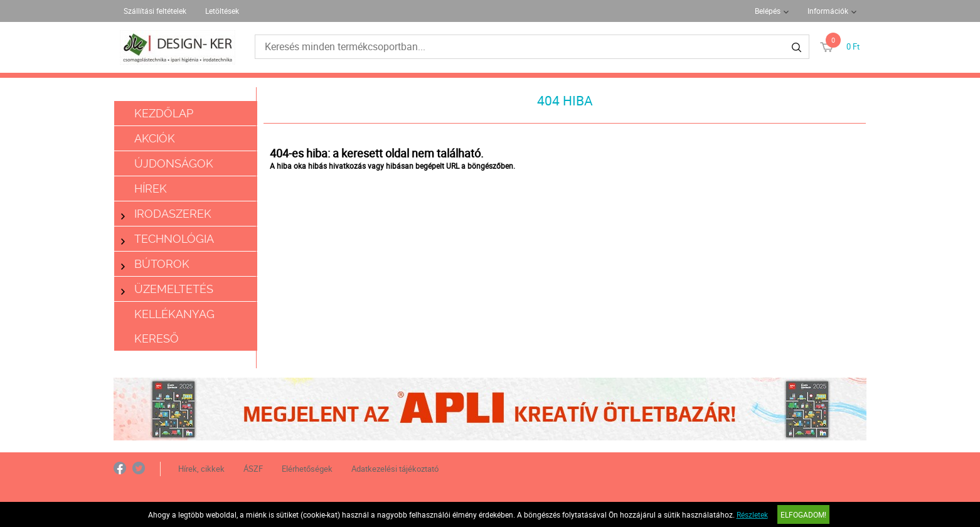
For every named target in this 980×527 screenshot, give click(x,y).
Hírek (151, 189)
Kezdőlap (164, 113)
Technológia (168, 239)
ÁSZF (253, 469)
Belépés (768, 11)
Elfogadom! (803, 514)
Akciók (155, 138)
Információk (828, 11)
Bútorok (155, 264)
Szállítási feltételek (155, 11)
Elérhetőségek (307, 469)
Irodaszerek (166, 214)
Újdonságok (174, 163)
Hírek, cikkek (201, 469)
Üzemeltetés (167, 289)
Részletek (752, 514)
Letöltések (222, 11)
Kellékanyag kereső (174, 326)
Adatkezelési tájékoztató (395, 469)
